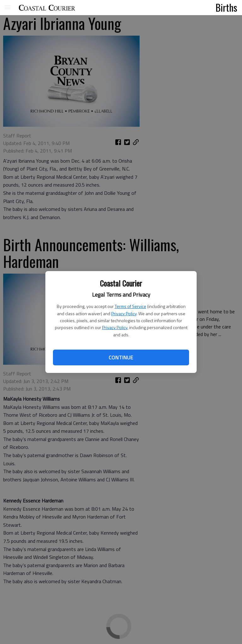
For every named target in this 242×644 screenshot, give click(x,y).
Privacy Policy (124, 313)
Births (226, 7)
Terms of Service (130, 306)
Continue (121, 357)
